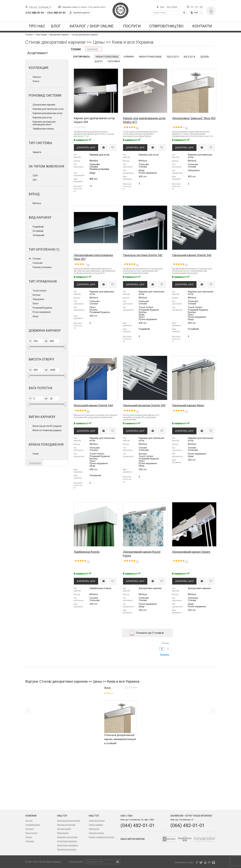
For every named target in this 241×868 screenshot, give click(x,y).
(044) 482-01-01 (138, 825)
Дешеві (205, 57)
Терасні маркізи (96, 825)
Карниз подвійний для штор (101, 837)
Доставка (30, 841)
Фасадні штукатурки (66, 825)
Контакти (202, 26)
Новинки (129, 57)
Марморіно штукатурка (67, 837)
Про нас (37, 26)
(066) (56, 13)
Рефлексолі (94, 829)
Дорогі (99, 61)
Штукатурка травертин (67, 841)
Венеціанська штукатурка (69, 821)
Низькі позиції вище (107, 57)
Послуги (132, 26)
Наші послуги (31, 833)
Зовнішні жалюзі (96, 833)
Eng (201, 7)
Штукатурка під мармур (68, 845)
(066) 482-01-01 (188, 825)
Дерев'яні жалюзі (97, 821)
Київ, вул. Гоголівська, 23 (40, 7)
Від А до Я (173, 57)
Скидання (92, 49)
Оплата (29, 837)
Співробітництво (166, 26)
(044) (35, 13)
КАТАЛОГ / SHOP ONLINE (92, 26)
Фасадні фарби (64, 829)
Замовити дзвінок (81, 13)
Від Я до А (190, 57)
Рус (197, 7)
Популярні (114, 61)
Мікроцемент (63, 833)
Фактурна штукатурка (67, 849)
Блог (56, 26)
